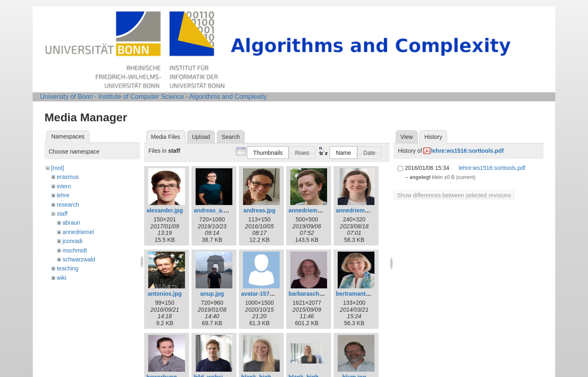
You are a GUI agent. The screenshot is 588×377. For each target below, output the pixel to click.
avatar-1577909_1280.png (275, 294)
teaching (68, 268)
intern (64, 186)
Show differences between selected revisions (454, 195)
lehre (63, 195)
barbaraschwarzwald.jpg (322, 294)
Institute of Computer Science (141, 97)
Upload (201, 137)
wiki (61, 278)
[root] (58, 168)
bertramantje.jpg (358, 294)
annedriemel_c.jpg (313, 210)
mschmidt (75, 250)
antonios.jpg (165, 294)
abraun (71, 223)
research (68, 205)
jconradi (72, 241)
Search (231, 137)
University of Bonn (67, 97)
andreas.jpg (259, 210)
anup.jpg (212, 294)
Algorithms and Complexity (228, 97)
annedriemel (78, 232)
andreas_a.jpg (213, 210)
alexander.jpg (165, 210)
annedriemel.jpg (357, 210)
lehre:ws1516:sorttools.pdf (467, 151)
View (407, 137)
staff (62, 214)
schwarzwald (79, 259)
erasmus (68, 177)
